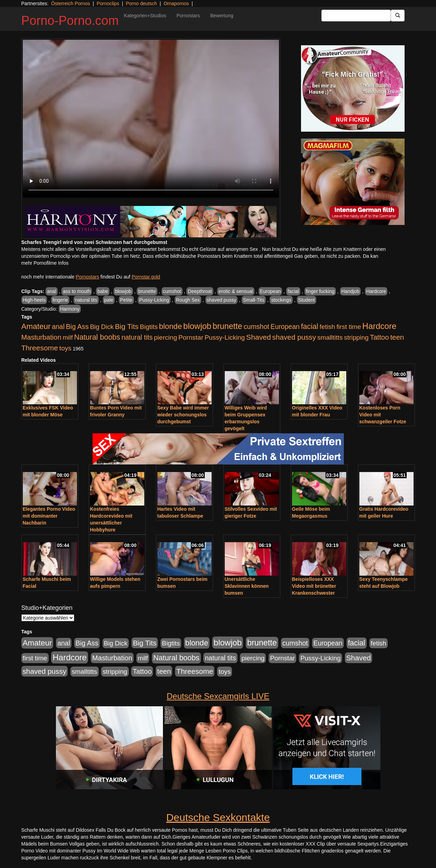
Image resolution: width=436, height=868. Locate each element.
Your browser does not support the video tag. (151, 119)
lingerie (60, 300)
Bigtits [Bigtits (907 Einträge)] (149, 327)
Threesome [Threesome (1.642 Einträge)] (40, 348)
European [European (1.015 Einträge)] (285, 327)
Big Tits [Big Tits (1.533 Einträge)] (127, 326)
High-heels (34, 300)
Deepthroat (200, 291)
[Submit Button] (398, 16)
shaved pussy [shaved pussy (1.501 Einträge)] (294, 337)
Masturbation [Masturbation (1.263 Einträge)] (41, 337)
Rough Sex (188, 300)
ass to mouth (77, 291)
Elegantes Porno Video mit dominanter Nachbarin (49, 516)
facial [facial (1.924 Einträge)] (310, 327)
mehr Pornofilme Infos (45, 263)
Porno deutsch (141, 3)
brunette (147, 291)
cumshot (172, 291)
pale (109, 300)
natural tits (86, 300)
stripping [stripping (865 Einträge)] (356, 337)
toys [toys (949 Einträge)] (65, 348)
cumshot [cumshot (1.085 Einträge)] (256, 327)
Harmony (70, 309)
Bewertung (222, 16)
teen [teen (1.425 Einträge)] (397, 337)
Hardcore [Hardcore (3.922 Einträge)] (380, 326)
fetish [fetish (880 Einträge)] (327, 327)
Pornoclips (108, 3)
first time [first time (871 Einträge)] (349, 327)
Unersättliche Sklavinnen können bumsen (247, 586)
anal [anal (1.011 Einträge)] (58, 327)
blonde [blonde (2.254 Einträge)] (171, 326)
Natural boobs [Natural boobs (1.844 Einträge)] (97, 337)
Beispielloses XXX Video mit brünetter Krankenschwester (314, 586)
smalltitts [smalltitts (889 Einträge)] (330, 337)
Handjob (350, 291)
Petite (126, 300)
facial (293, 291)
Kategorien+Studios (145, 16)
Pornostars (188, 16)
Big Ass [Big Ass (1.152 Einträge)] (77, 327)
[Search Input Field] (356, 16)
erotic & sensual (236, 291)
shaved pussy (222, 300)
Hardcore (376, 291)
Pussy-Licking (154, 300)
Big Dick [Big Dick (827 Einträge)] (102, 327)
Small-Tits (254, 300)
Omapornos (176, 3)
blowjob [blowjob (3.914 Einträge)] (197, 326)
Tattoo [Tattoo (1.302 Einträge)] (380, 337)
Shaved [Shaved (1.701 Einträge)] (259, 337)
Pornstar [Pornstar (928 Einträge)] (191, 337)
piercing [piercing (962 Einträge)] (166, 337)
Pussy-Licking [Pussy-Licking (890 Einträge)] (225, 337)
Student (307, 300)
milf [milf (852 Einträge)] (67, 337)
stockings (281, 300)
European (270, 291)
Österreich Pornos (71, 3)
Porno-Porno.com (70, 21)
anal (51, 291)
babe (103, 291)
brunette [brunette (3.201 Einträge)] (227, 326)
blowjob (123, 291)
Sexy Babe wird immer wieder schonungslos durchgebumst (183, 415)
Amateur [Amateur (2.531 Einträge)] (36, 326)
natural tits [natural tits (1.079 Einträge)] (137, 337)
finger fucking (320, 291)
